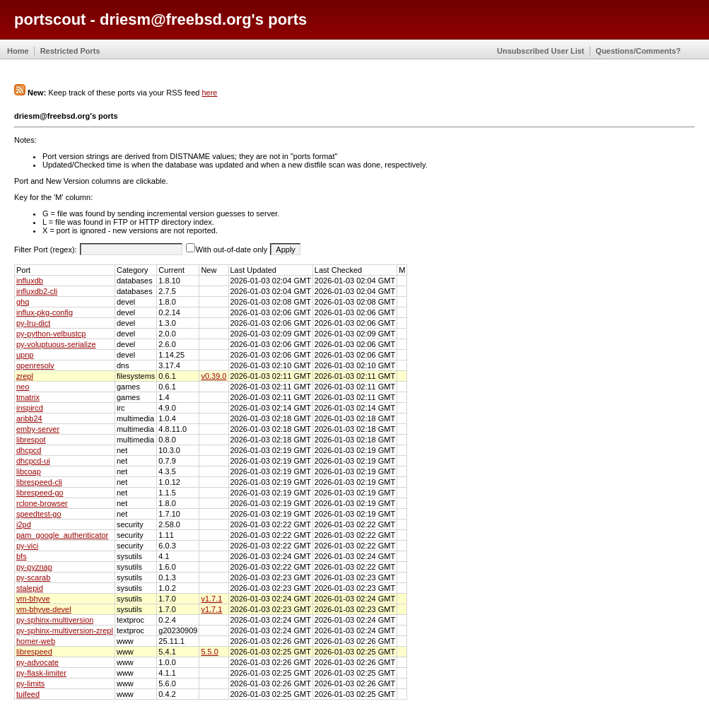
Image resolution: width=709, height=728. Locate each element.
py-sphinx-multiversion (55, 620)
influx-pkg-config (45, 312)
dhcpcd (29, 450)
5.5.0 (209, 652)
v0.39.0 (213, 376)
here (209, 93)
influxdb (30, 281)
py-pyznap (34, 567)
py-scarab (33, 577)
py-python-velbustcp (51, 334)
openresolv (35, 365)
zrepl (25, 376)
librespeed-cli (39, 482)
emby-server (38, 429)
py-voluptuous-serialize (56, 344)
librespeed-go (40, 493)
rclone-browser (42, 503)
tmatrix (28, 397)
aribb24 (29, 418)
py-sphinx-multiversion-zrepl (65, 630)
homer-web (36, 641)
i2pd (24, 524)
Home (18, 51)
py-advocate (37, 662)
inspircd (30, 408)
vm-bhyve (33, 599)
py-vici (27, 546)
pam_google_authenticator (62, 535)
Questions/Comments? (638, 51)
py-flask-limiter (41, 673)
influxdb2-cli (37, 291)
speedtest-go (39, 514)
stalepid (30, 588)
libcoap (29, 471)
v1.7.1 (211, 599)
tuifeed (28, 694)
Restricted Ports (70, 51)
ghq (23, 302)
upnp (25, 355)
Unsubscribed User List (540, 51)
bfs (22, 556)
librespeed (34, 652)
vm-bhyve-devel (44, 609)
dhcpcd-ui (33, 461)
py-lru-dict (33, 323)
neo (23, 387)
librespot (31, 440)
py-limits (30, 683)
